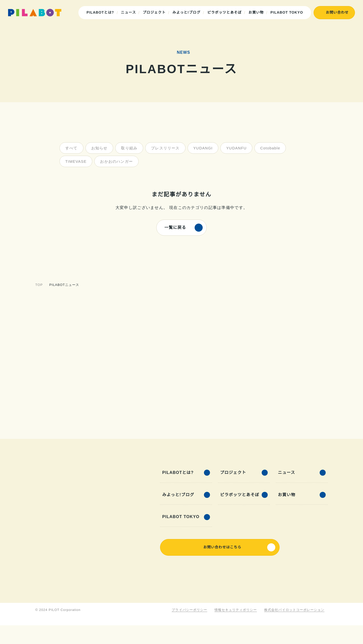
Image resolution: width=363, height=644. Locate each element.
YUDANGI (201, 148)
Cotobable (267, 148)
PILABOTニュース (63, 285)
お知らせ (99, 148)
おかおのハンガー (116, 161)
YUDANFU (233, 148)
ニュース (129, 12)
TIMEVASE (75, 161)
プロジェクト (155, 12)
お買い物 (257, 12)
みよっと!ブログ (187, 12)
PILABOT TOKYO (287, 12)
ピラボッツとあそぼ (225, 12)
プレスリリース (165, 148)
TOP (39, 285)
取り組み (129, 148)
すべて (71, 148)
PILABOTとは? (102, 12)
